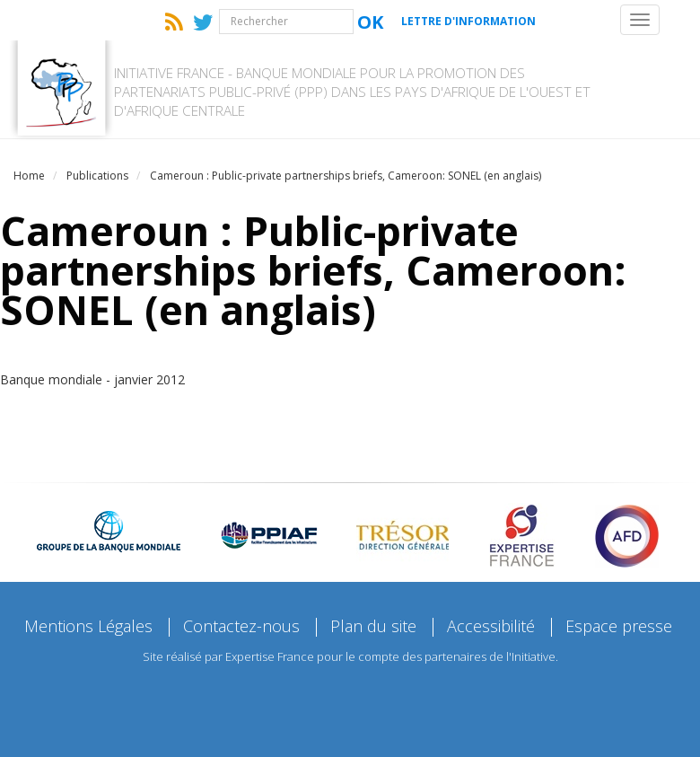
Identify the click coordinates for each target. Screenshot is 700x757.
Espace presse (619, 626)
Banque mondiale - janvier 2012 (92, 379)
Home (29, 176)
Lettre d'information (468, 21)
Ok (370, 22)
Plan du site (373, 626)
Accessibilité (491, 626)
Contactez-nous (241, 626)
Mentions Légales (88, 626)
